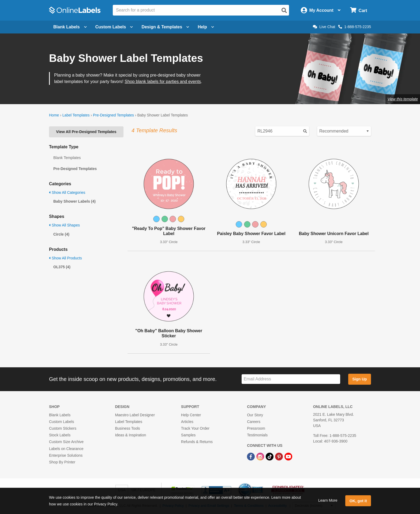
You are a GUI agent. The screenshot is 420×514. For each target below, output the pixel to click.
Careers (254, 422)
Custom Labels (61, 422)
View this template (403, 99)
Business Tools (127, 428)
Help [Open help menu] (206, 27)
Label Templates (76, 115)
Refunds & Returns (197, 442)
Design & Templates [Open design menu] (165, 27)
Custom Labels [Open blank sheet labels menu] (114, 27)
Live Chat (324, 27)
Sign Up (359, 379)
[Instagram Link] (261, 456)
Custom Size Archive (66, 442)
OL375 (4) (62, 267)
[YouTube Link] (288, 456)
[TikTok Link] (270, 456)
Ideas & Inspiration (130, 435)
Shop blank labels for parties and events (163, 82)
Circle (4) (61, 234)
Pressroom (256, 428)
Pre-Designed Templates (113, 115)
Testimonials (257, 435)
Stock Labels (60, 435)
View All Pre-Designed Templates (86, 132)
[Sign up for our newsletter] (291, 379)
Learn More (328, 500)
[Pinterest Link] (280, 456)
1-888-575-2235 (355, 27)
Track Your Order (195, 428)
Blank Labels (60, 415)
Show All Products (65, 258)
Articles (187, 422)
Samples (188, 435)
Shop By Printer (62, 462)
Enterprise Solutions (66, 455)
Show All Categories (67, 192)
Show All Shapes (64, 225)
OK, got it (358, 501)
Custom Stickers (63, 428)
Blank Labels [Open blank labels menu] (70, 27)
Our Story (255, 415)
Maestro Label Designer (135, 415)
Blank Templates (67, 158)
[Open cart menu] (359, 10)
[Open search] (284, 10)
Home (54, 115)
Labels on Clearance (66, 449)
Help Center (191, 415)
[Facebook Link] (251, 456)
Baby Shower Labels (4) (74, 201)
